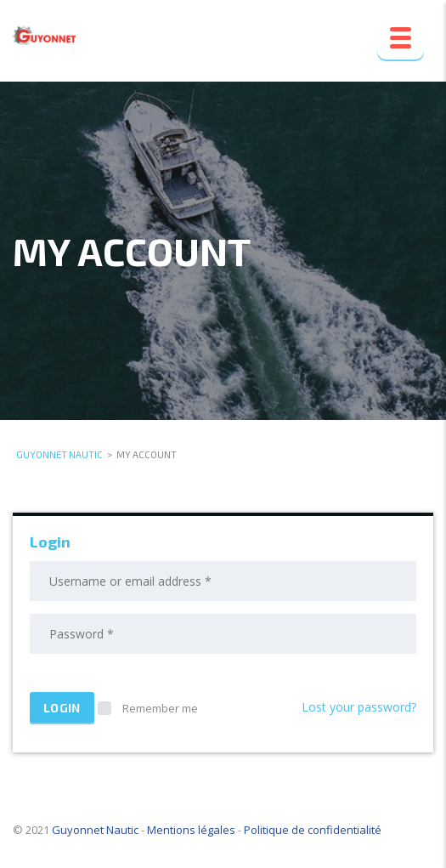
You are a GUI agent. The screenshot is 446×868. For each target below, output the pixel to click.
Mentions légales (191, 830)
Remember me (148, 708)
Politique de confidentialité (313, 830)
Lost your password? (359, 707)
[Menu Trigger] (401, 36)
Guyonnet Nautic (95, 830)
